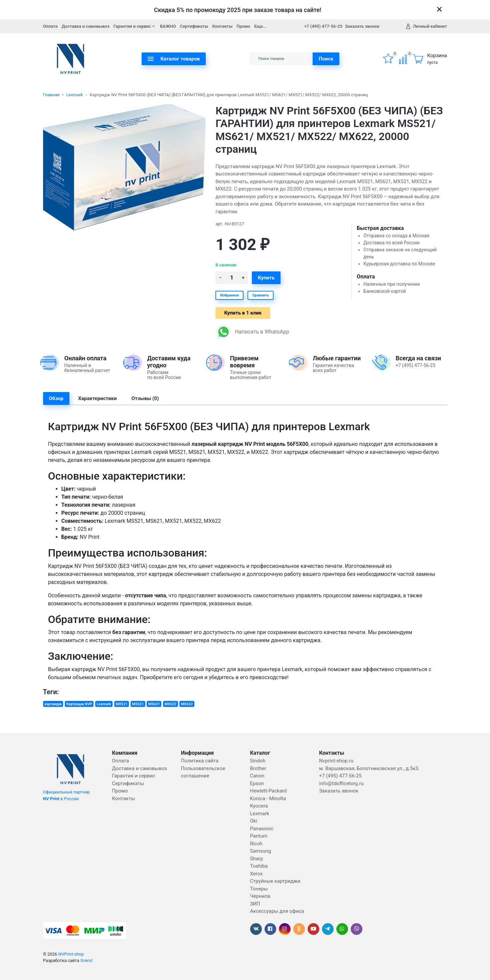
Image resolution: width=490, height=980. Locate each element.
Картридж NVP (79, 704)
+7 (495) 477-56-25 (323, 26)
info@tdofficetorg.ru (341, 783)
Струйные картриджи (275, 881)
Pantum (259, 836)
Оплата (50, 26)
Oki (254, 821)
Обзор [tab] (56, 398)
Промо (243, 26)
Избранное (229, 295)
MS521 (138, 704)
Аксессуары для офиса (277, 911)
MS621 (154, 704)
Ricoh (256, 844)
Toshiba (259, 866)
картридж (53, 704)
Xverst (87, 960)
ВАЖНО (168, 26)
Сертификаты (194, 26)
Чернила (260, 896)
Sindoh (258, 761)
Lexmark (74, 95)
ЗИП (255, 904)
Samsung (260, 851)
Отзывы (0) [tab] (145, 398)
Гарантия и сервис (135, 26)
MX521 (122, 704)
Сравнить (261, 295)
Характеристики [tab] (98, 398)
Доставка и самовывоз (86, 26)
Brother (258, 768)
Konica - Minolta (268, 799)
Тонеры (259, 889)
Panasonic (262, 829)
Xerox (256, 874)
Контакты (222, 26)
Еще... (260, 26)
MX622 (187, 704)
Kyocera (259, 806)
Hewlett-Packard (268, 791)
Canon (257, 776)
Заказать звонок (362, 26)
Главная (51, 95)
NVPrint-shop (71, 954)
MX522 (171, 704)
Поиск (326, 59)
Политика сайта (200, 761)
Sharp (256, 859)
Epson (257, 783)
